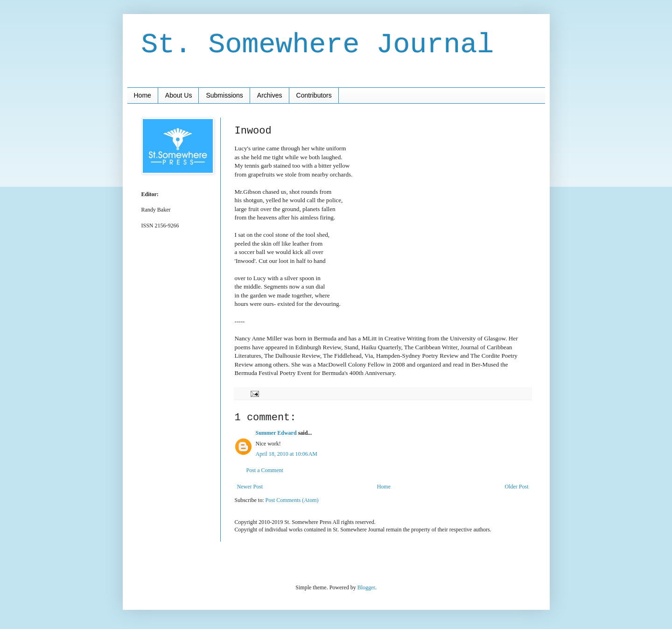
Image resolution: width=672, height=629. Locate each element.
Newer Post (250, 487)
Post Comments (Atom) (292, 500)
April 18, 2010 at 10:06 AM (287, 454)
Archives (270, 95)
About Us (179, 95)
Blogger (366, 587)
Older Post (517, 487)
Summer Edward (276, 433)
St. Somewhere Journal (318, 45)
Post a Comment (265, 470)
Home (143, 95)
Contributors (314, 95)
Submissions (224, 95)
